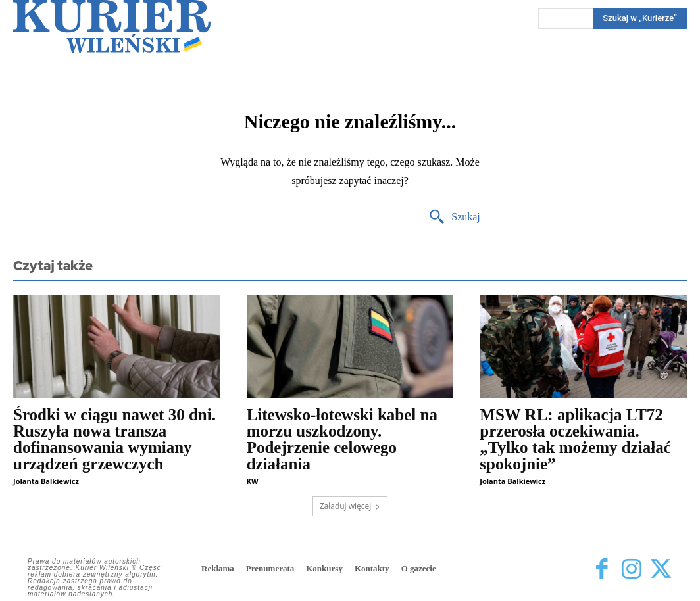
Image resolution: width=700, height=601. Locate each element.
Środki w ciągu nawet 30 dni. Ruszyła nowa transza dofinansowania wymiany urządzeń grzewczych (114, 439)
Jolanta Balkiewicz (46, 481)
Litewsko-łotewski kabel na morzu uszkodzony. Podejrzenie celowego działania (342, 439)
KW (253, 481)
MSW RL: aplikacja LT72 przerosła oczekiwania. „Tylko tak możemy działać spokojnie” (575, 439)
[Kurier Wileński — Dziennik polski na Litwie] (112, 26)
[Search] (454, 217)
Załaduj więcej (350, 506)
